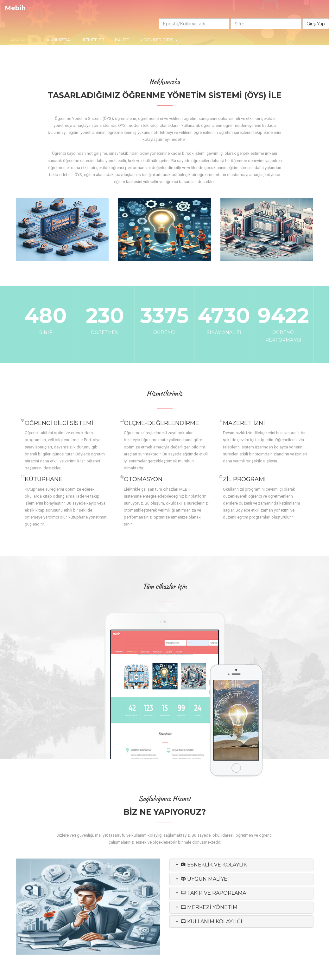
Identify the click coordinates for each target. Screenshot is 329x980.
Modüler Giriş (159, 40)
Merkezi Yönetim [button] (206, 907)
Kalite (122, 40)
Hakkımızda (57, 40)
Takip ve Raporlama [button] (210, 893)
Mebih (15, 8)
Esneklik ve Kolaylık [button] (211, 865)
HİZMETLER (92, 40)
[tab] (241, 865)
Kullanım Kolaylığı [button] (208, 921)
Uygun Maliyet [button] (203, 879)
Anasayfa (22, 39)
